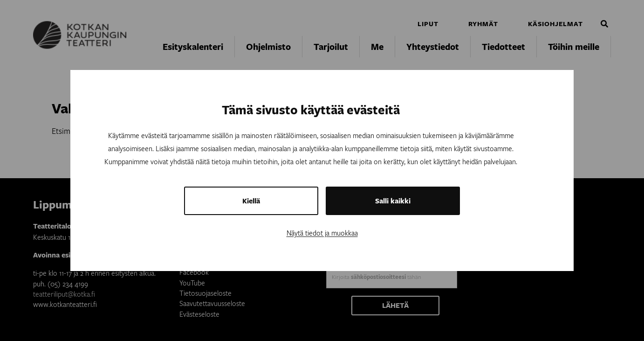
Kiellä (251, 201)
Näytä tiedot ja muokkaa (322, 233)
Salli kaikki (393, 201)
